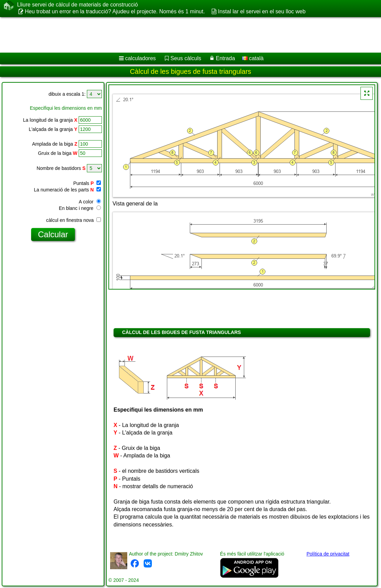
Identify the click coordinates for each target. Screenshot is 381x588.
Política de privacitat (328, 554)
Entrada (225, 58)
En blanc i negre (80, 208)
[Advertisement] (183, 35)
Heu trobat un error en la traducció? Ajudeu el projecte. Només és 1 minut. (115, 11)
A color (90, 202)
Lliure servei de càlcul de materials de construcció (77, 5)
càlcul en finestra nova (74, 220)
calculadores (141, 58)
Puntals (87, 183)
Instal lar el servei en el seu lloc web (262, 11)
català (253, 58)
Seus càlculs (186, 58)
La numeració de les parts (67, 190)
